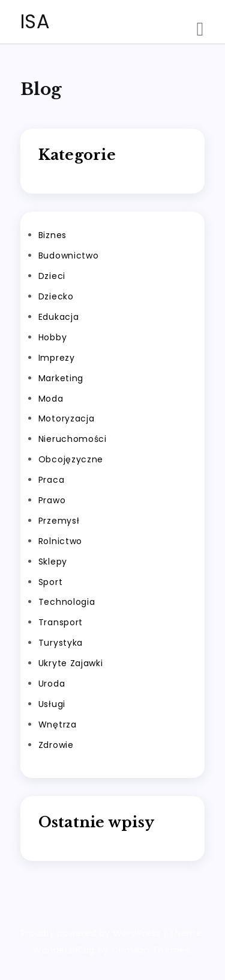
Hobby (53, 337)
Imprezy (57, 358)
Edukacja (59, 317)
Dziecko (56, 296)
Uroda (52, 684)
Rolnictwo (60, 541)
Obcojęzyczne (71, 459)
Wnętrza (58, 724)
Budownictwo (69, 256)
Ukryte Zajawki (71, 663)
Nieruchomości (73, 439)
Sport (51, 582)
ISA (35, 21)
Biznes (52, 235)
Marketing (61, 378)
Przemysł (59, 521)
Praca (52, 480)
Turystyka (61, 643)
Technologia (67, 602)
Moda (51, 399)
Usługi (52, 704)
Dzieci (52, 276)
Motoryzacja (67, 418)
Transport (61, 622)
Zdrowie (56, 745)
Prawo (52, 500)
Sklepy (53, 562)
